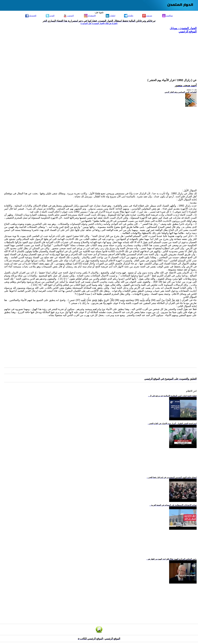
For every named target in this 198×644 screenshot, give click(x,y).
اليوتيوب (69, 16)
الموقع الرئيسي (188, 31)
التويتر (50, 16)
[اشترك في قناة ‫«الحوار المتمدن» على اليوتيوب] (99, 23)
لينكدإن (110, 16)
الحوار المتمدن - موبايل (183, 28)
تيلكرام (129, 16)
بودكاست (168, 16)
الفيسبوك (31, 16)
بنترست (147, 16)
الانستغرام (90, 16)
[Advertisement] (114, 52)
